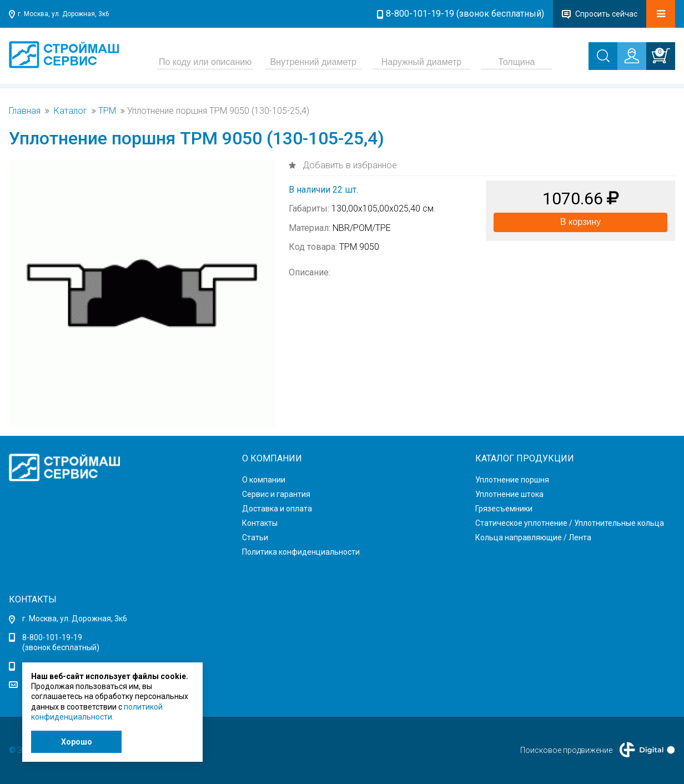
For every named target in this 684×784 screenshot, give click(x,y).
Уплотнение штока (509, 494)
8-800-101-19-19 (52, 637)
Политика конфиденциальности (301, 552)
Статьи (255, 537)
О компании (264, 480)
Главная (25, 111)
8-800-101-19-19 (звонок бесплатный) (465, 14)
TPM (107, 111)
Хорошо (77, 742)
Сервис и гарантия (276, 494)
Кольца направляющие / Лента (533, 537)
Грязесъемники (504, 509)
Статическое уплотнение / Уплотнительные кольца (570, 523)
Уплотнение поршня (512, 480)
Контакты (260, 523)
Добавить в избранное (349, 165)
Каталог (71, 111)
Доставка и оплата (277, 509)
